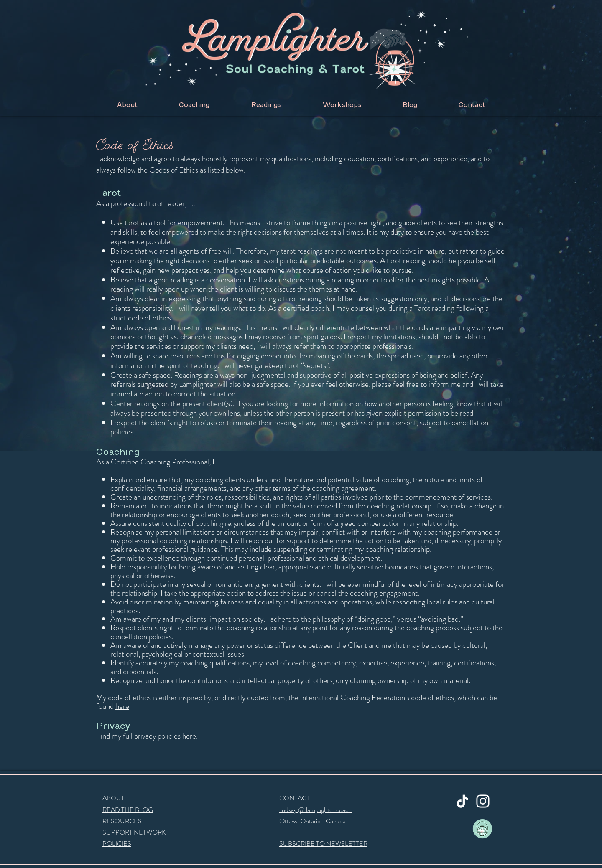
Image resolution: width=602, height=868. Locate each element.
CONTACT (295, 798)
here (122, 706)
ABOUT (114, 798)
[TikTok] (462, 801)
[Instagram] (483, 801)
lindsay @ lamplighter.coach (315, 810)
